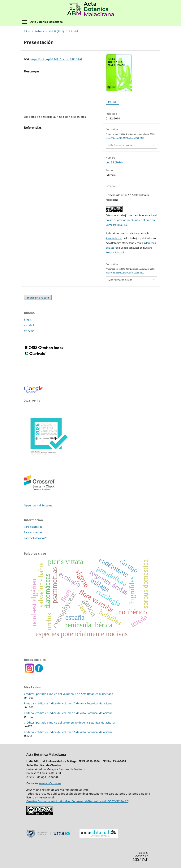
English (29, 319)
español (29, 325)
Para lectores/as (33, 527)
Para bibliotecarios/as (36, 538)
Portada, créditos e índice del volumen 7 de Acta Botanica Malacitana (68, 703)
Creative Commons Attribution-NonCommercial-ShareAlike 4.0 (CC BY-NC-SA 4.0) (78, 801)
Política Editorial (115, 252)
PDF (114, 102)
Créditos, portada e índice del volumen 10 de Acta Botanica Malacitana (69, 722)
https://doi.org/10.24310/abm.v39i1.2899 (56, 59)
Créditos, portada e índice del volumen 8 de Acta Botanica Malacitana (69, 694)
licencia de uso (114, 238)
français (29, 331)
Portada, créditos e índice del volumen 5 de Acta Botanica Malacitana (68, 713)
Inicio (27, 32)
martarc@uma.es (50, 783)
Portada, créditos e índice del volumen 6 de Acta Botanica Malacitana (68, 732)
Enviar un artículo (38, 298)
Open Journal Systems (38, 505)
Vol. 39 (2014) (56, 32)
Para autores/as (33, 532)
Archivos (39, 32)
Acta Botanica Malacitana (47, 22)
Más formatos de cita (120, 145)
